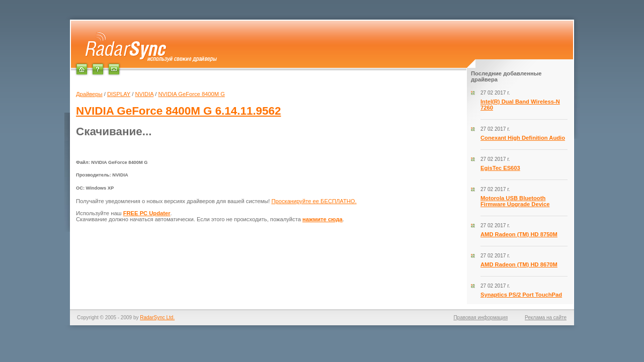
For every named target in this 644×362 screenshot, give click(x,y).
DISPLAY (119, 94)
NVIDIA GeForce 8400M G (191, 94)
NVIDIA (144, 94)
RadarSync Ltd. (157, 318)
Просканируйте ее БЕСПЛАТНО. (314, 201)
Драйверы (89, 94)
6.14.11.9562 (178, 111)
